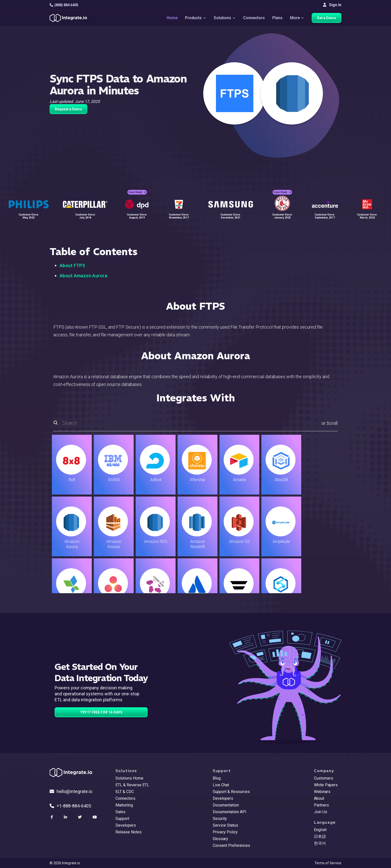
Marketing (124, 805)
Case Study (137, 192)
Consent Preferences (231, 845)
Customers (324, 778)
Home (172, 18)
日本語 (320, 836)
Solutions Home (129, 778)
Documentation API (230, 812)
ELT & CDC (125, 792)
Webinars (322, 792)
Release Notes (129, 832)
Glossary (220, 839)
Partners (321, 805)
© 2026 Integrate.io (65, 863)
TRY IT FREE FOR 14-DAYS (101, 712)
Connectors (254, 18)
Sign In (332, 5)
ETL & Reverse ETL (132, 785)
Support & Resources (231, 792)
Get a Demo (327, 18)
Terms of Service (328, 863)
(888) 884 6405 (64, 5)
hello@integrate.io (71, 791)
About (319, 798)
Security (220, 819)
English (320, 830)
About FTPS (72, 265)
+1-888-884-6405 (70, 806)
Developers (126, 825)
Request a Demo (68, 109)
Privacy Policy (225, 832)
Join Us (321, 812)
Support (122, 819)
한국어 (320, 843)
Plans (277, 18)
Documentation (226, 805)
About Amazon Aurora (83, 276)
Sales (120, 812)
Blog (217, 778)
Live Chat (221, 785)
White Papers (326, 785)
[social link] (52, 817)
